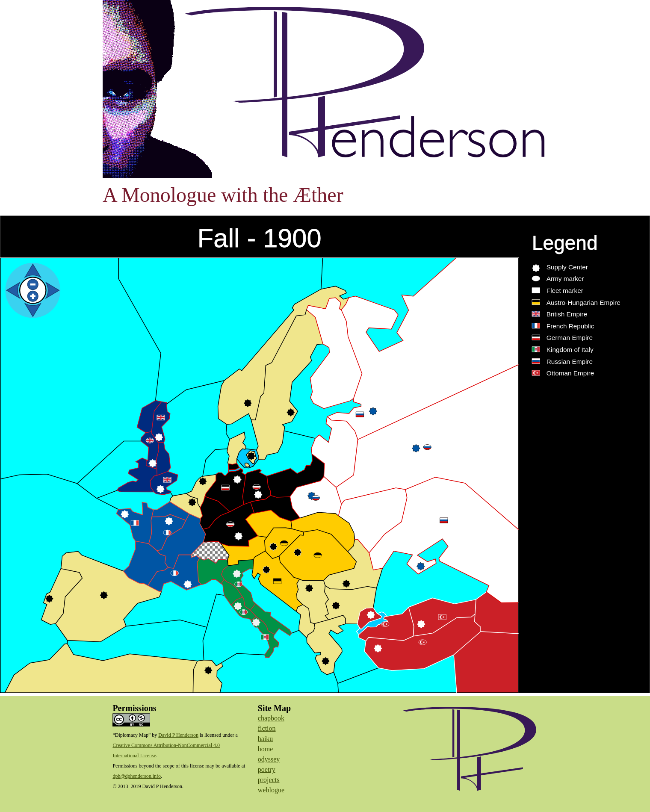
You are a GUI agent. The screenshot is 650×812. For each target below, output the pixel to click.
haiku (266, 739)
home (266, 749)
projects (269, 780)
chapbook (271, 718)
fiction (267, 728)
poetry (267, 769)
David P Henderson (178, 735)
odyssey (269, 759)
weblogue (271, 790)
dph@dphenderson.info (137, 776)
